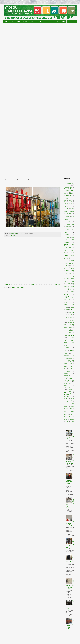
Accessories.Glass (68, 189)
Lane (67, 311)
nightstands (67, 347)
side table (72, 377)
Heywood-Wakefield (68, 293)
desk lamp (72, 264)
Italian (65, 301)
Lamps (72, 309)
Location (56, 21)
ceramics (69, 231)
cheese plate (71, 239)
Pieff (71, 362)
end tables (72, 275)
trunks (65, 407)
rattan (71, 367)
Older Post (57, 284)
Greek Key (66, 286)
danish (71, 259)
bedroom (66, 208)
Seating (13, 21)
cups (67, 257)
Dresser (69, 272)
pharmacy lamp (69, 359)
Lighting (32, 21)
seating (67, 375)
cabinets (72, 223)
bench (66, 212)
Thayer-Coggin (67, 402)
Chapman (66, 236)
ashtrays (71, 200)
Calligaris (68, 225)
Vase (65, 410)
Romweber (72, 370)
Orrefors (66, 350)
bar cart (67, 205)
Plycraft (66, 365)
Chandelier (66, 234)
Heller (65, 291)
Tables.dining (67, 397)
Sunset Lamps (68, 391)
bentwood (69, 213)
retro (65, 368)
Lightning (70, 314)
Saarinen (69, 372)
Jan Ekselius (69, 303)
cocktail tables (68, 247)
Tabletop (66, 398)
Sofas (73, 380)
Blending (72, 215)
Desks (67, 265)
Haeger (71, 288)
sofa (71, 379)
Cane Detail (67, 228)
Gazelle (73, 282)
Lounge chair (68, 319)
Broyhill (66, 220)
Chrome (66, 244)
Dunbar (71, 273)
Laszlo (71, 311)
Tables (19, 21)
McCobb (69, 332)
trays (71, 405)
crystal (73, 256)
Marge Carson (67, 329)
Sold (68, 382)
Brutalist (72, 220)
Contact (63, 21)
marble (66, 327)
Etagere (68, 277)
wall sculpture (68, 418)
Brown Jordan (69, 218)
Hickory (66, 295)
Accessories (40, 21)
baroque (71, 207)
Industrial (71, 299)
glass (73, 283)
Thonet (66, 403)
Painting (72, 350)
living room (69, 317)
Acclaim (68, 190)
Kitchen (72, 306)
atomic (71, 202)
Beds (72, 208)
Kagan (66, 304)
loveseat (66, 321)
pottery (66, 367)
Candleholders (69, 226)
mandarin (71, 326)
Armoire (71, 197)
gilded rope (68, 283)
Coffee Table (68, 249)
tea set (73, 398)
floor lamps (69, 280)
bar (72, 203)
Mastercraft (72, 331)
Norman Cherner (68, 349)
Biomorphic (66, 215)
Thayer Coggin (69, 400)
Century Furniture (70, 229)
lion (73, 316)
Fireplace (72, 278)
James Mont (71, 301)
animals (66, 197)
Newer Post (8, 284)
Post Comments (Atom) (18, 287)
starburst (66, 385)
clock (71, 246)
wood (67, 421)
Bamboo (66, 203)
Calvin (73, 225)
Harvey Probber (68, 290)
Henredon (71, 291)
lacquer (67, 309)
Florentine (66, 282)
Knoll (67, 308)
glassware (69, 285)
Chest (69, 241)
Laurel (65, 313)
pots (71, 365)
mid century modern (69, 335)
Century (73, 228)
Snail (67, 379)
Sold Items (48, 21)
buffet (69, 221)
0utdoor (66, 181)
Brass (73, 216)
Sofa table (67, 380)
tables (67, 395)
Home (6, 21)
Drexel (66, 273)
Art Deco (66, 199)
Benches (72, 212)
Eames (66, 275)
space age (67, 384)
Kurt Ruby (72, 308)
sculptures (66, 373)
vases (71, 410)
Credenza (67, 255)
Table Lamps (68, 393)
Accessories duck (68, 187)
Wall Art (71, 416)
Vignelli (66, 411)
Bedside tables (68, 210)
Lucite (72, 321)
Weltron (66, 420)
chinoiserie (67, 243)
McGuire (66, 334)
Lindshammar (67, 316)
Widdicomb (72, 420)
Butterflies (66, 223)
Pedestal (72, 357)
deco (65, 260)
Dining (66, 267)
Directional (72, 269)
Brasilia (67, 216)
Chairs (66, 233)
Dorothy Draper (70, 270)
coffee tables (67, 251)
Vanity (71, 408)
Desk (65, 264)
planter (66, 363)
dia (72, 265)
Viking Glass (12, 236)
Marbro (71, 327)
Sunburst (70, 390)
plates (71, 363)
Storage (25, 21)
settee (65, 377)
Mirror (66, 341)
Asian (65, 202)
